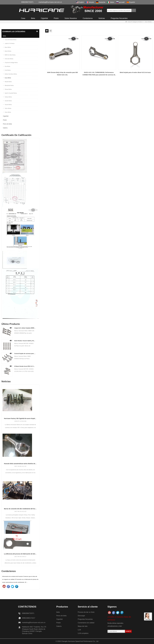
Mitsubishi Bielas (8, 85)
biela (140, 22)
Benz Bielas (7, 47)
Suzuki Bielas (8, 101)
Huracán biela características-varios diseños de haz (20, 464)
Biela (33, 18)
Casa (23, 18)
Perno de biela (7, 124)
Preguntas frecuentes (119, 18)
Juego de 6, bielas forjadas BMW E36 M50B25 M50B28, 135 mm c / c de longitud (25, 328)
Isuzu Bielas (7, 78)
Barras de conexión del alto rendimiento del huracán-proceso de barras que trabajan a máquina (20, 509)
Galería (5, 128)
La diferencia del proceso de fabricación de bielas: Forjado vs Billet (20, 554)
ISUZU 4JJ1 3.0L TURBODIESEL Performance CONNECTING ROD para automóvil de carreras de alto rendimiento (99, 74)
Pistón (56, 18)
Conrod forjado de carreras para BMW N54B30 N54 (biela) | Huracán (25, 354)
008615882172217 (29, 618)
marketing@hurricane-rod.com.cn (50, 2)
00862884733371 (27, 2)
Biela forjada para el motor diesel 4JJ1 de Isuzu (135, 72)
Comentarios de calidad (86, 623)
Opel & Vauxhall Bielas (10, 93)
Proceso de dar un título (86, 612)
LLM (79, 630)
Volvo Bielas (7, 108)
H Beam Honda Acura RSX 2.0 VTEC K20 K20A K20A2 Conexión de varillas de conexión (25, 366)
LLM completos (83, 633)
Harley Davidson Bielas (10, 74)
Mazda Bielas (7, 82)
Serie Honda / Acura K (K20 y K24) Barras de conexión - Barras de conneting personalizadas (25, 341)
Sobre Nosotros (71, 18)
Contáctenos (88, 18)
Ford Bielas (7, 70)
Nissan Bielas (7, 89)
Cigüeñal (44, 18)
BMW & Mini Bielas (9, 55)
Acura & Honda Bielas (10, 40)
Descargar (81, 616)
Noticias (102, 18)
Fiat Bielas (7, 66)
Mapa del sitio (83, 626)
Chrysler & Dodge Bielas (10, 63)
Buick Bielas (7, 51)
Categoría (135, 22)
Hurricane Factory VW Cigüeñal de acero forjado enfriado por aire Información (20, 418)
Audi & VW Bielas (9, 43)
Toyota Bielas (8, 104)
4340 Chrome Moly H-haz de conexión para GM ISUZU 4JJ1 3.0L (62, 74)
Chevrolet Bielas (8, 59)
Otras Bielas (7, 112)
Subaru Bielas (8, 97)
